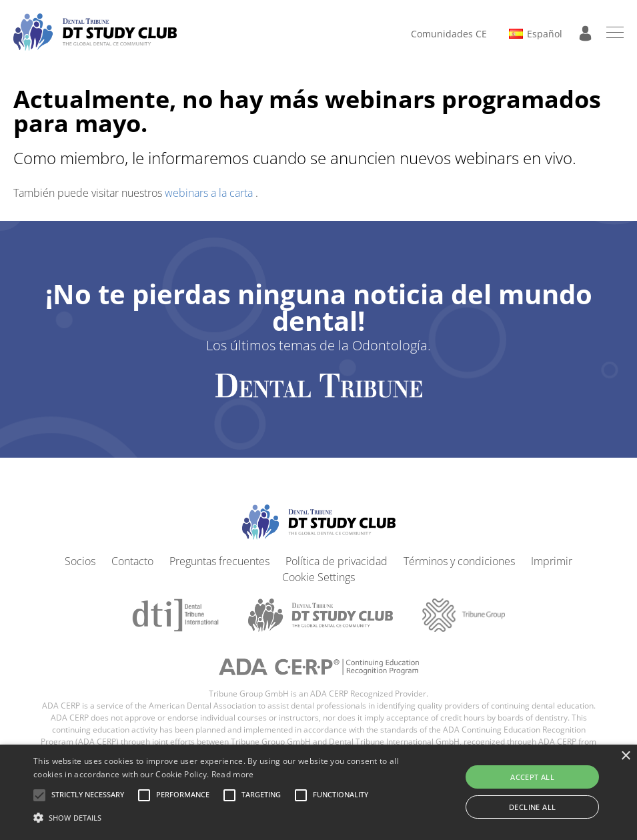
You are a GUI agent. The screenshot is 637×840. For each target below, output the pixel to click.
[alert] (318, 792)
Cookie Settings (318, 577)
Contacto (132, 561)
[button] (88, 795)
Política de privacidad (337, 561)
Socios (80, 561)
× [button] (625, 756)
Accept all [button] (532, 777)
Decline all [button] (532, 807)
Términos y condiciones (459, 561)
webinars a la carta (210, 193)
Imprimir (552, 561)
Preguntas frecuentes (219, 561)
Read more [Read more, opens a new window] (233, 774)
